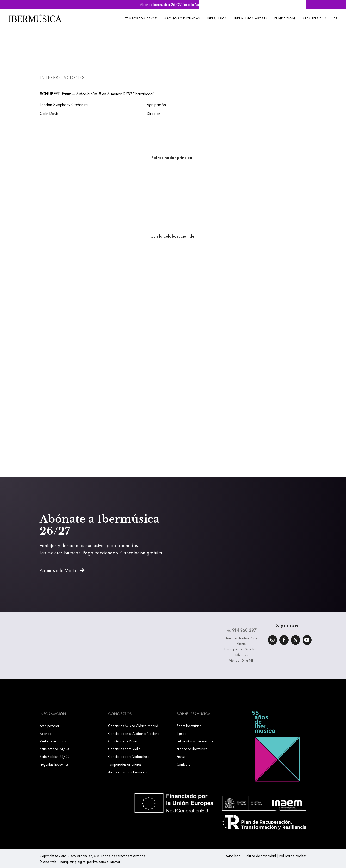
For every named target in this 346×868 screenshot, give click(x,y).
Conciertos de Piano (123, 741)
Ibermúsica (217, 18)
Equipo (182, 733)
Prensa (181, 757)
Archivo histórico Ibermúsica (128, 772)
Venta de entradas (53, 741)
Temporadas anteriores (125, 764)
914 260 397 (241, 630)
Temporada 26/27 (141, 18)
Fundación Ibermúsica (192, 749)
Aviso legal (233, 856)
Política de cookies (293, 856)
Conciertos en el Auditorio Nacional (134, 733)
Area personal (315, 18)
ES (336, 18)
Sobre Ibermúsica (189, 726)
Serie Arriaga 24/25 (55, 749)
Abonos (45, 733)
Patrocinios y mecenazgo (195, 741)
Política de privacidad (260, 856)
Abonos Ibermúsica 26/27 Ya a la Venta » (173, 4)
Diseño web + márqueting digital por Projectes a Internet (80, 862)
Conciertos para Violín (124, 749)
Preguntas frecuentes (54, 764)
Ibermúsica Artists (251, 18)
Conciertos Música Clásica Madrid (133, 726)
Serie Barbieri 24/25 (55, 757)
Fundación (285, 18)
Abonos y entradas (182, 18)
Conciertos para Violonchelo (129, 757)
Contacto (184, 764)
